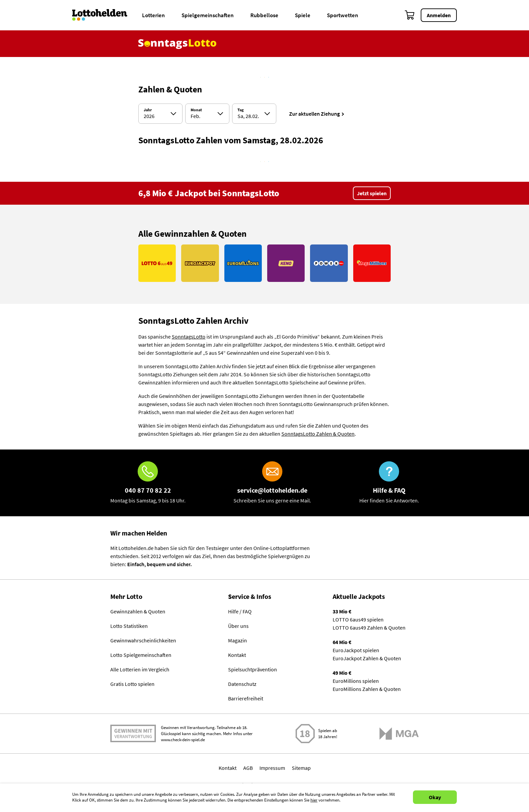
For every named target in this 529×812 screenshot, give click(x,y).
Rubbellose (264, 15)
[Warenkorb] (410, 15)
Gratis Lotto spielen (132, 684)
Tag (241, 110)
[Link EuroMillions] (243, 263)
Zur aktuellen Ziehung (314, 114)
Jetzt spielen (372, 193)
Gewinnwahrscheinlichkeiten (143, 640)
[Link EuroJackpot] (200, 263)
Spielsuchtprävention (253, 669)
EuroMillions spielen (356, 681)
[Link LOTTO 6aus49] (157, 263)
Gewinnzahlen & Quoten (138, 611)
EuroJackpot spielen (356, 650)
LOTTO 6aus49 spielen (358, 619)
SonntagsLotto (189, 337)
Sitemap (301, 768)
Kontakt (237, 655)
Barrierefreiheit (246, 698)
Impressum (272, 768)
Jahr (148, 110)
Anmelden (439, 15)
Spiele (303, 15)
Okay (435, 797)
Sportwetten (343, 15)
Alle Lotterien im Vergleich (140, 669)
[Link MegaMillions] (372, 263)
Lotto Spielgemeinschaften (141, 655)
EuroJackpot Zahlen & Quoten (367, 658)
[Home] (104, 15)
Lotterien (154, 15)
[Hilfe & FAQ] (389, 483)
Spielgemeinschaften (208, 15)
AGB (248, 768)
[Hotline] (148, 483)
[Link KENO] (286, 263)
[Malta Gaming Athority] (399, 734)
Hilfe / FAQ (240, 611)
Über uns (238, 626)
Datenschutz (242, 684)
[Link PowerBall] (329, 263)
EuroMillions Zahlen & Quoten (367, 689)
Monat (196, 110)
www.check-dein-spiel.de (183, 740)
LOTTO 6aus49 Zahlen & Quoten (369, 628)
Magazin (238, 640)
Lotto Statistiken (129, 626)
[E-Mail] (272, 483)
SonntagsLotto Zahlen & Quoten (318, 434)
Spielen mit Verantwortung (133, 733)
